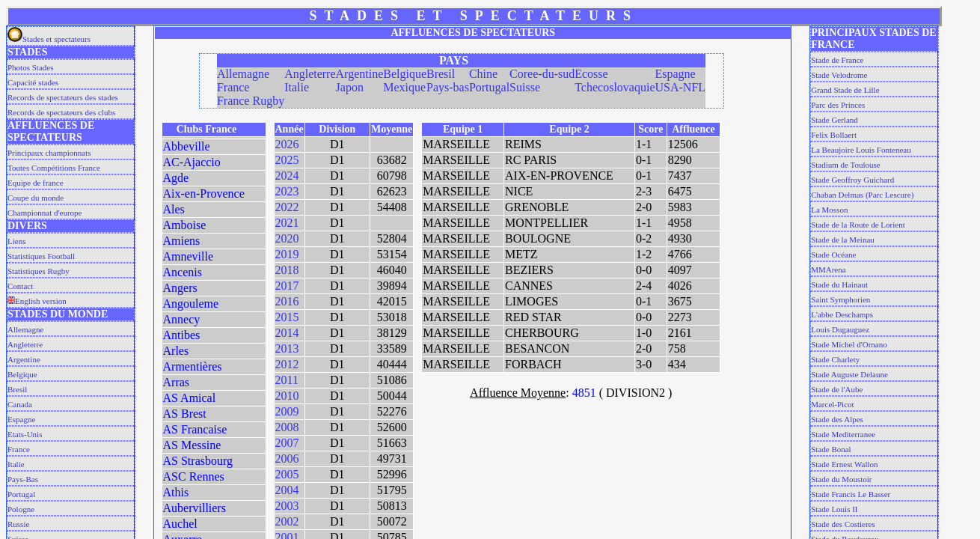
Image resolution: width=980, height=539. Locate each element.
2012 (287, 364)
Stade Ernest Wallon (844, 464)
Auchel (180, 524)
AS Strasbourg (198, 461)
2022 (287, 207)
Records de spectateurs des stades (63, 97)
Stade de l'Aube (837, 389)
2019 (287, 254)
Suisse (525, 87)
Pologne (21, 509)
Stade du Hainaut (839, 284)
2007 (287, 443)
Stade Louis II (834, 509)
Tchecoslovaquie (615, 87)
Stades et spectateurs (49, 39)
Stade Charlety (835, 359)
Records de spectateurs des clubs (61, 112)
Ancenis (183, 272)
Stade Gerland (834, 120)
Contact (20, 286)
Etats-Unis (25, 434)
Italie (16, 464)
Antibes (182, 335)
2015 (287, 317)
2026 (287, 144)
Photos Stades (30, 67)
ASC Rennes (194, 476)
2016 (287, 301)
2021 (287, 223)
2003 (287, 506)
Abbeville (187, 146)
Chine (483, 74)
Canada (20, 404)
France (19, 449)
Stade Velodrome (839, 75)
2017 (287, 286)
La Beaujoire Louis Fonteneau (861, 150)
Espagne (21, 419)
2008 (287, 427)
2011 (287, 380)
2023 (287, 191)
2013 (287, 348)
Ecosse (591, 74)
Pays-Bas (23, 479)
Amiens (182, 241)
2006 (287, 459)
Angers (180, 288)
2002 (287, 521)
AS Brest (185, 414)
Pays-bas (448, 87)
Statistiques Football (41, 256)
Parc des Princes (838, 105)
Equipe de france (36, 183)
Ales (174, 209)
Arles (176, 351)
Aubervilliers (195, 508)
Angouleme (191, 304)
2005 (287, 474)
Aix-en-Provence (204, 194)
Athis (176, 492)
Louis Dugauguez (840, 329)
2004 (287, 490)
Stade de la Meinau (843, 240)
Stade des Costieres (843, 524)
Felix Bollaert (834, 135)
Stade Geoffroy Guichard (852, 180)
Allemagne (25, 329)
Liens (16, 241)
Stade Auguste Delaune (849, 374)
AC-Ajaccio (192, 162)
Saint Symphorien (840, 299)
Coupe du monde (36, 198)
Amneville (189, 256)
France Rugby (251, 101)
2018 (287, 270)
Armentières (193, 366)
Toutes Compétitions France (54, 168)
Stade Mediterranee (843, 434)
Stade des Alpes (837, 419)
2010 (287, 396)
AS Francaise (195, 429)
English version (37, 301)
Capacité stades (33, 82)
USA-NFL (680, 87)
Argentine (24, 359)
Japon (350, 87)
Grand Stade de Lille (845, 90)
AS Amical (190, 398)
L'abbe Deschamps (842, 314)
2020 (287, 238)
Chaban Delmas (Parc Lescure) (862, 195)
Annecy (182, 319)
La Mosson (829, 210)
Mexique (404, 87)
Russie (18, 524)
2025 (287, 160)
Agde (176, 178)
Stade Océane (833, 255)
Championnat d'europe (45, 213)
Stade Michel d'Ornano (849, 344)
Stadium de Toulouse (846, 165)
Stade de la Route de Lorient (858, 225)
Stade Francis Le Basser (851, 494)
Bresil (17, 389)
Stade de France (837, 60)
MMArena (828, 269)
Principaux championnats (49, 153)
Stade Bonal (831, 449)
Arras (177, 382)
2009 (287, 411)
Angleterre (25, 344)
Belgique (22, 374)
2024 (287, 176)
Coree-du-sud (542, 74)
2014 (287, 333)
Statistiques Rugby (39, 271)
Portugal (21, 494)
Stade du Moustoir (841, 479)
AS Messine (192, 445)
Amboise (185, 225)
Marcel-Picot (832, 404)
